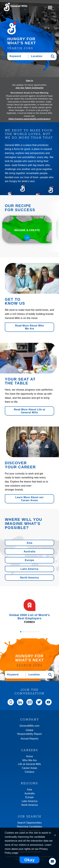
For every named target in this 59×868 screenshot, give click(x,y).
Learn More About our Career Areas (30, 499)
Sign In (30, 81)
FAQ (17, 857)
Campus (29, 772)
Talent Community (29, 830)
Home (29, 756)
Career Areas (29, 768)
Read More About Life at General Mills (29, 411)
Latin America (30, 569)
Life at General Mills (30, 764)
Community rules (38, 859)
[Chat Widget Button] (52, 861)
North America (29, 578)
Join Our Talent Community (30, 88)
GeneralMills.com (29, 726)
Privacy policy (36, 857)
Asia (29, 543)
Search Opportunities (29, 823)
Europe (29, 560)
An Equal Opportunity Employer (30, 852)
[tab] (27, 229)
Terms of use (25, 857)
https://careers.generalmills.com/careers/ (29, 119)
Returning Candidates (29, 827)
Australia (29, 552)
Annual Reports (29, 739)
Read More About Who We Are (30, 327)
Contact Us (10, 857)
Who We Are (30, 760)
